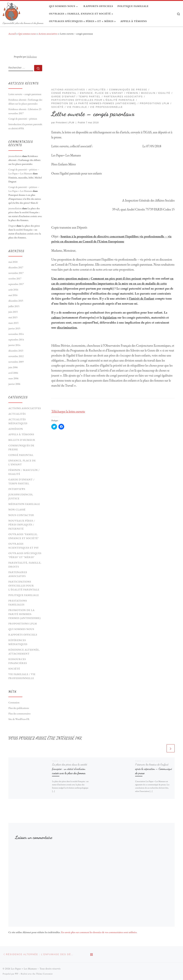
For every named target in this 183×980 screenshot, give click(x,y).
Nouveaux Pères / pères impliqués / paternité (22, 525)
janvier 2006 (14, 384)
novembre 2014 (16, 334)
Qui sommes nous (27, 34)
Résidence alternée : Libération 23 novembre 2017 (25, 111)
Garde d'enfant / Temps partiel (21, 481)
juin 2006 (13, 367)
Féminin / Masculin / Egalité (24, 472)
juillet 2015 (14, 306)
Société (14, 669)
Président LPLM (65, 123)
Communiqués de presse (21, 447)
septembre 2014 (16, 339)
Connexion (14, 702)
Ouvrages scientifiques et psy (24, 546)
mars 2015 (13, 323)
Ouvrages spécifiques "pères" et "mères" (25, 555)
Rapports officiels (23, 635)
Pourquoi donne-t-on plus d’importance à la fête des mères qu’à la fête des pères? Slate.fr (25, 199)
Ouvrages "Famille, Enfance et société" (24, 536)
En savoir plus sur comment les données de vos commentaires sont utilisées (99, 932)
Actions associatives (48, 34)
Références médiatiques (18, 642)
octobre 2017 (15, 278)
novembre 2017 (16, 273)
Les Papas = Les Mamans (24, 969)
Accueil (12, 34)
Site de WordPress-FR (19, 719)
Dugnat (12, 226)
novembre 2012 (16, 356)
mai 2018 (13, 262)
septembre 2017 (16, 284)
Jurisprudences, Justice (21, 496)
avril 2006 (13, 373)
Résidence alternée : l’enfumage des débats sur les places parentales (25, 102)
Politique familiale (24, 595)
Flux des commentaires (19, 714)
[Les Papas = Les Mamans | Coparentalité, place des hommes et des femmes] (11, 11)
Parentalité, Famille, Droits (25, 565)
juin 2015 (13, 312)
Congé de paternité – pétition (23, 119)
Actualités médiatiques (18, 421)
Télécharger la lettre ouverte (68, 411)
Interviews (17, 489)
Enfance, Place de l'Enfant (22, 462)
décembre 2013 (16, 351)
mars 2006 (13, 378)
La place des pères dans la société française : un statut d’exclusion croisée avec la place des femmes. (70, 769)
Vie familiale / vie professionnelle (22, 676)
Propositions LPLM (23, 624)
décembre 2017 (16, 267)
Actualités (17, 414)
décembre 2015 (16, 301)
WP (17, 974)
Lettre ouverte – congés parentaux (25, 94)
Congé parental (21, 455)
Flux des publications (19, 708)
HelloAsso (32, 57)
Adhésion (16, 429)
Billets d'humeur (22, 440)
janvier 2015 (14, 328)
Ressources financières (18, 661)
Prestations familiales (18, 603)
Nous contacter (21, 515)
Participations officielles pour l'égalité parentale (24, 586)
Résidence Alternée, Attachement (24, 652)
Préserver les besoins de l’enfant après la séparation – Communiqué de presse (154, 769)
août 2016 (13, 290)
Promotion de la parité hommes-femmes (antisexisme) (24, 614)
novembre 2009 (16, 362)
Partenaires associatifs (18, 574)
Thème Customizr (44, 974)
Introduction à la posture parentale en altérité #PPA (25, 126)
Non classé (17, 510)
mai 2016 (13, 295)
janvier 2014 (14, 345)
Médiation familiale (24, 504)
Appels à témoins (21, 434)
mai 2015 (13, 317)
